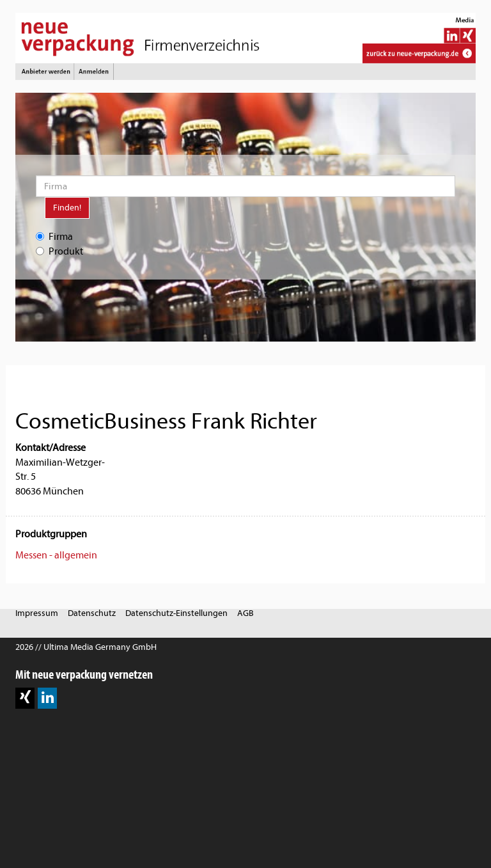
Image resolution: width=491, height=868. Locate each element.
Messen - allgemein (56, 555)
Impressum (37, 613)
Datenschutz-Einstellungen (176, 613)
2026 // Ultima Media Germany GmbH (86, 647)
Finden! (67, 208)
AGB (245, 613)
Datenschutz (92, 613)
